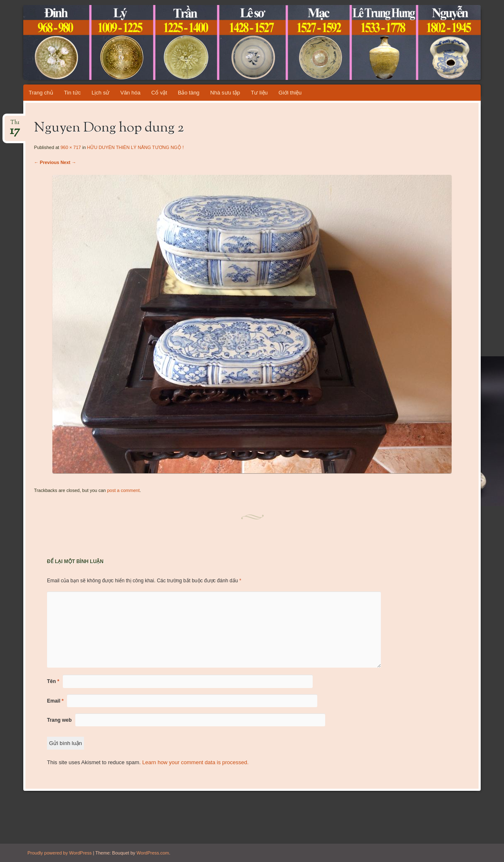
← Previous (47, 162)
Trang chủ (41, 93)
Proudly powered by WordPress (59, 853)
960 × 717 (70, 147)
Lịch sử (100, 93)
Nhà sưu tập (225, 93)
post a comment (123, 490)
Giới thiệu (290, 93)
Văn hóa (130, 93)
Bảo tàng (189, 93)
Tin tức (72, 93)
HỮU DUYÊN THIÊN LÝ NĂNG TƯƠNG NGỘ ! (135, 147)
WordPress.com (153, 853)
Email (55, 701)
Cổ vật (159, 93)
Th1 (15, 125)
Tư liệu (259, 93)
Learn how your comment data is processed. (195, 762)
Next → (68, 162)
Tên (53, 681)
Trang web (59, 720)
